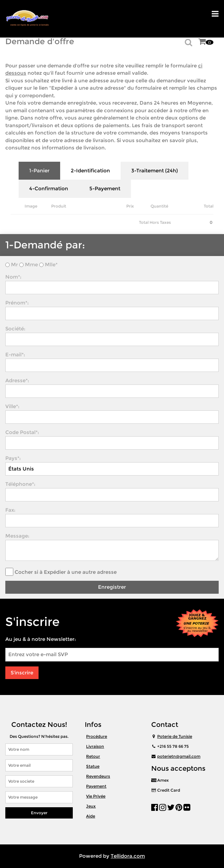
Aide (91, 816)
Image (31, 206)
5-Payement (105, 188)
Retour (93, 756)
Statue (93, 766)
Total (209, 206)
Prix (130, 206)
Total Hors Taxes (155, 222)
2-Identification (90, 171)
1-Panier (39, 171)
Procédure (97, 736)
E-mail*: (15, 354)
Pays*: (13, 458)
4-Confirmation (49, 188)
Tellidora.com (128, 856)
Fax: (10, 510)
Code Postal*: (22, 432)
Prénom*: (17, 303)
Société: (15, 329)
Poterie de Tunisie (175, 736)
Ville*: (12, 406)
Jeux (91, 806)
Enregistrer (112, 587)
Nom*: (13, 277)
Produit (59, 206)
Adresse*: (17, 380)
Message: (17, 536)
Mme (31, 264)
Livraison (95, 746)
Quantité (159, 206)
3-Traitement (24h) (155, 171)
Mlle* (51, 264)
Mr (14, 264)
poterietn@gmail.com (179, 756)
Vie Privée (96, 796)
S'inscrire (22, 673)
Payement (96, 786)
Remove (180, 209)
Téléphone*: (20, 484)
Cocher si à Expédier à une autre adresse (66, 572)
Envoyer (39, 813)
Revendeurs (98, 776)
